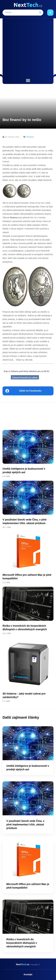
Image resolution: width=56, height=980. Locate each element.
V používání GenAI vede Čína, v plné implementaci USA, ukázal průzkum (25, 824)
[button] (28, 80)
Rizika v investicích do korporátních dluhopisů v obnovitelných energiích (22, 943)
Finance (30, 137)
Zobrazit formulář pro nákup (25, 377)
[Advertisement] (28, 49)
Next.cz (28, 964)
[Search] (40, 13)
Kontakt (28, 975)
